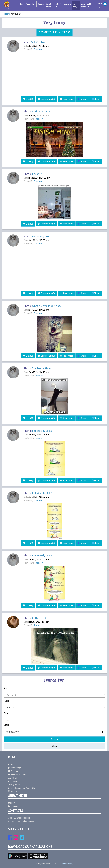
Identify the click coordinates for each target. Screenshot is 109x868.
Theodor (38, 49)
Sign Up (13, 805)
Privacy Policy (67, 863)
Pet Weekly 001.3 (42, 430)
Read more (66, 99)
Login (11, 802)
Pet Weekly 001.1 (42, 555)
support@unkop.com (26, 820)
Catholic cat (39, 617)
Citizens (41, 4)
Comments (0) (46, 99)
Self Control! (39, 42)
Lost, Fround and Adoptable (21, 787)
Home (22, 4)
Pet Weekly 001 (40, 236)
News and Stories (17, 773)
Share (82, 99)
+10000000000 (24, 817)
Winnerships (31, 4)
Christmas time (41, 111)
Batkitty (38, 624)
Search (54, 738)
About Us (59, 5)
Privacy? (37, 174)
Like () (28, 99)
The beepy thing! (42, 368)
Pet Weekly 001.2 (42, 492)
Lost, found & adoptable (86, 5)
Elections (67, 4)
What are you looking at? (47, 305)
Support (13, 790)
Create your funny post (55, 32)
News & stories (49, 5)
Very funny (75, 5)
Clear (54, 745)
